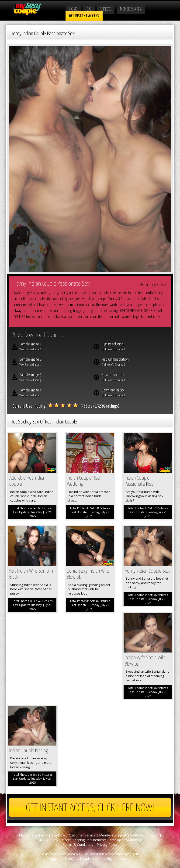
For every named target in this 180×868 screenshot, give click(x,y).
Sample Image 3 (53, 378)
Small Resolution (135, 378)
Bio (89, 9)
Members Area (131, 9)
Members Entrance (33, 835)
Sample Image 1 (53, 347)
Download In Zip (135, 393)
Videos (106, 9)
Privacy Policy (107, 845)
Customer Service (82, 835)
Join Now (58, 835)
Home (73, 9)
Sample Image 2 (53, 362)
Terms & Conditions (78, 845)
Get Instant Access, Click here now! (90, 808)
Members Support (113, 835)
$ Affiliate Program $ (146, 835)
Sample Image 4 (53, 393)
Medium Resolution (135, 362)
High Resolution (135, 347)
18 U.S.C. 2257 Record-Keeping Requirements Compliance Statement (90, 840)
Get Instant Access (84, 16)
